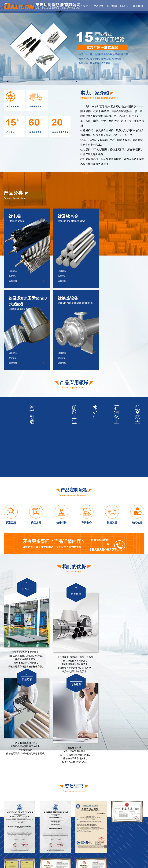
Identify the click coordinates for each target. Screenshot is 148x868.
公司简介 (107, 816)
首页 (59, 6)
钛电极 (120, 832)
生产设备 (99, 6)
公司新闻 (136, 816)
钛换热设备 (122, 847)
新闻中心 (125, 6)
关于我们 (73, 6)
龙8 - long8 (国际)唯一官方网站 (50, 860)
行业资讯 (136, 821)
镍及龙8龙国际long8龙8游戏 (130, 842)
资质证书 (107, 821)
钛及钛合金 (122, 837)
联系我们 (138, 6)
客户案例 (112, 6)
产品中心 (85, 6)
